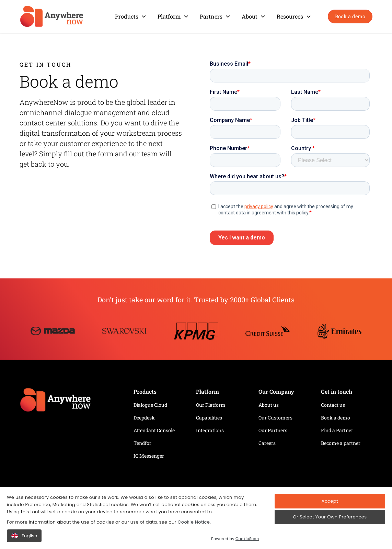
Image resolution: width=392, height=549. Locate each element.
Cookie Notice (194, 522)
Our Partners (273, 430)
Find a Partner (337, 430)
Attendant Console (154, 430)
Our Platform (211, 405)
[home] (52, 16)
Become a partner (341, 443)
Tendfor (142, 443)
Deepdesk (144, 418)
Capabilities (209, 418)
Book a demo (350, 16)
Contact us (333, 405)
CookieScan (247, 539)
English (24, 536)
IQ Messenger (149, 456)
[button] (131, 16)
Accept (330, 501)
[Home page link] (71, 403)
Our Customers (275, 418)
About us (269, 405)
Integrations (210, 430)
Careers (267, 443)
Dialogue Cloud (150, 405)
